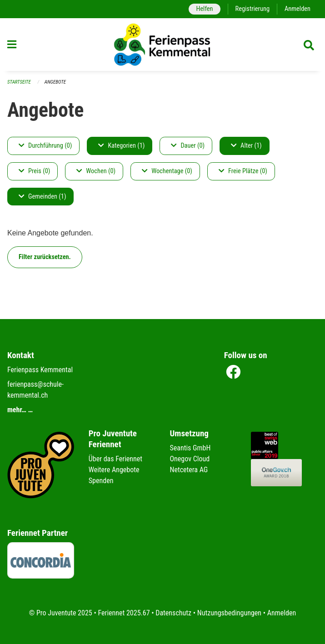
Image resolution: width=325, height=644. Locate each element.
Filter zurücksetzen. (45, 257)
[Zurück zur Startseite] (163, 45)
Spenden (101, 481)
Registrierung (252, 9)
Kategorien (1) (121, 146)
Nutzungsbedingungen (229, 613)
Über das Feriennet (115, 459)
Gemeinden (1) (42, 197)
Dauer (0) (188, 146)
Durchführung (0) (45, 146)
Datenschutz (173, 613)
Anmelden (297, 9)
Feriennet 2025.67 (124, 613)
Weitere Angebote (114, 470)
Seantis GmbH (190, 448)
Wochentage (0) (167, 171)
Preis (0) (34, 171)
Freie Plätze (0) (243, 171)
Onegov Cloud (190, 459)
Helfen (204, 9)
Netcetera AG (189, 470)
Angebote (55, 82)
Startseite (19, 82)
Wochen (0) (96, 171)
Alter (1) (246, 146)
